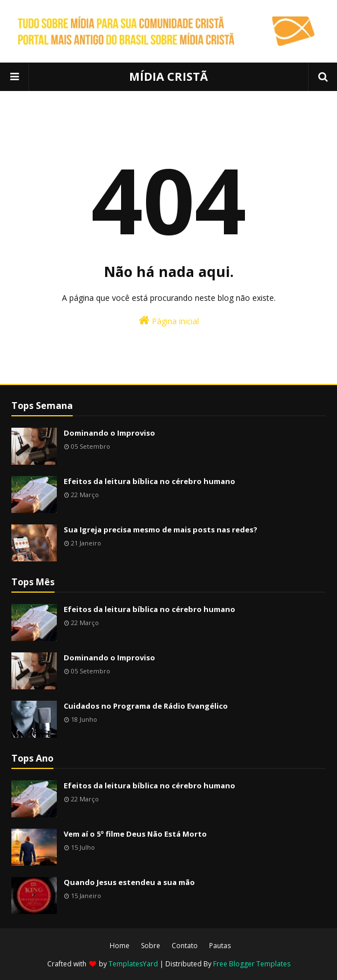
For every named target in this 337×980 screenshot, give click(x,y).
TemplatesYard (133, 964)
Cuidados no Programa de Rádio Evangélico (146, 706)
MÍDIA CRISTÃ (168, 77)
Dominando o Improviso (109, 433)
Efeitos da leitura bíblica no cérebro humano (149, 481)
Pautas (220, 946)
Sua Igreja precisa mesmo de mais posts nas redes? (161, 530)
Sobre (151, 946)
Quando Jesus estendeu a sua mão (129, 882)
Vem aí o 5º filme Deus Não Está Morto (135, 834)
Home (120, 946)
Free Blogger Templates (252, 964)
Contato (185, 946)
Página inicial (169, 321)
